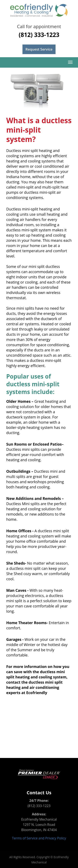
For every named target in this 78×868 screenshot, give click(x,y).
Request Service (39, 49)
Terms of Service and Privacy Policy (39, 838)
